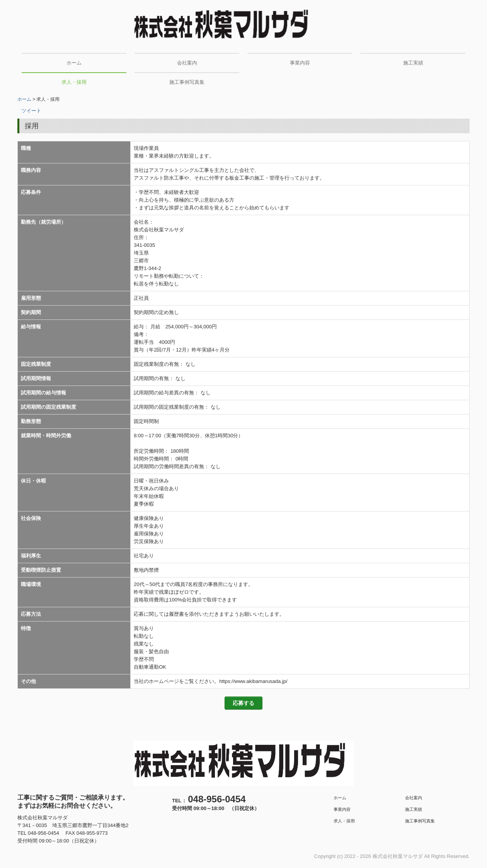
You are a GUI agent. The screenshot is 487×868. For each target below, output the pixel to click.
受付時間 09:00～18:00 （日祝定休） (216, 808)
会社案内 (187, 63)
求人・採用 (74, 82)
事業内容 (300, 63)
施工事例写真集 (187, 82)
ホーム (74, 63)
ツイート (31, 111)
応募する (243, 703)
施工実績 (413, 63)
